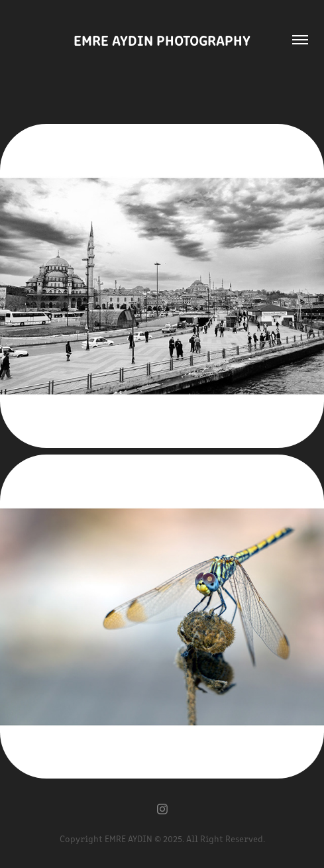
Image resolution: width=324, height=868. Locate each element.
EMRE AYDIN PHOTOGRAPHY (162, 39)
